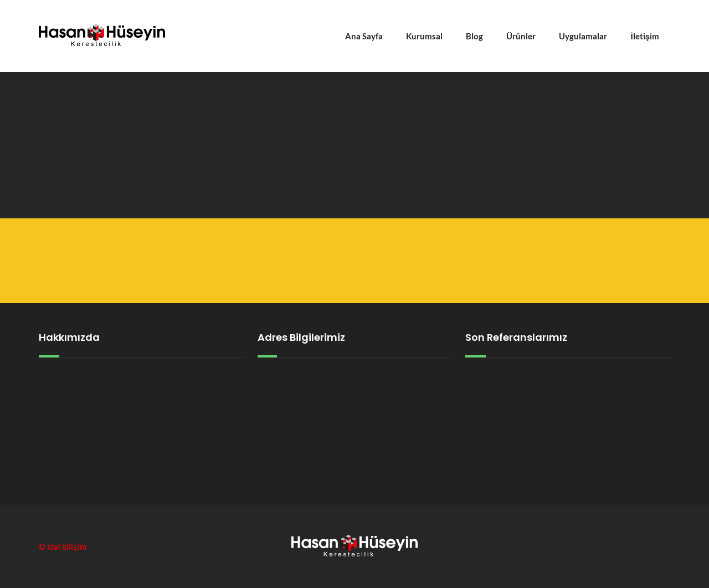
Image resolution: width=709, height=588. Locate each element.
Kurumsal (424, 36)
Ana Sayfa (364, 36)
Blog (474, 36)
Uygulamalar (583, 36)
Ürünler (521, 36)
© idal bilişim (63, 546)
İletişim (645, 36)
